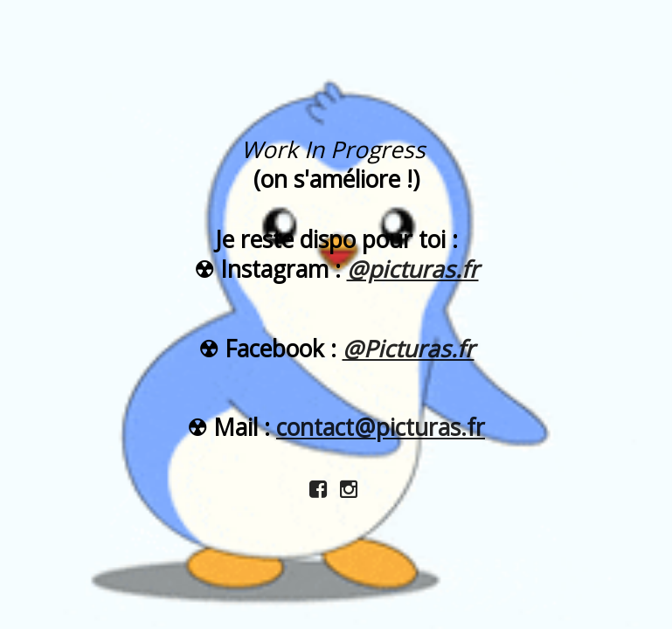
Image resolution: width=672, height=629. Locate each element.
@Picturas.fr (409, 349)
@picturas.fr (413, 269)
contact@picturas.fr (381, 427)
